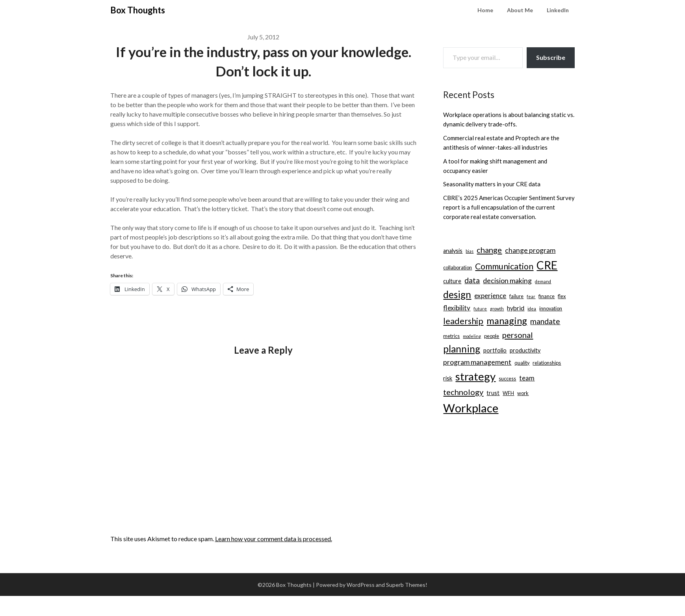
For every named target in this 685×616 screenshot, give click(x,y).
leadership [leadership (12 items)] (463, 321)
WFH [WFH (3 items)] (508, 393)
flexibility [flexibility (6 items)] (457, 308)
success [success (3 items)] (507, 379)
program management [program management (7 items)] (477, 362)
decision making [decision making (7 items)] (507, 281)
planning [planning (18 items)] (462, 349)
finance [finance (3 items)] (547, 296)
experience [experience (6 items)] (490, 296)
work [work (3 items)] (523, 393)
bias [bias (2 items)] (470, 251)
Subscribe (551, 57)
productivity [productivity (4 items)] (525, 350)
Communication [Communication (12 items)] (504, 266)
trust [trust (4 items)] (493, 393)
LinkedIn (558, 10)
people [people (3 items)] (492, 336)
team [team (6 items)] (527, 378)
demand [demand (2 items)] (543, 281)
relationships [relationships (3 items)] (547, 363)
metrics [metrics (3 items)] (451, 336)
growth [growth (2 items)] (497, 309)
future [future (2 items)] (480, 309)
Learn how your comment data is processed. (274, 539)
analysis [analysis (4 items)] (453, 251)
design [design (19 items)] (457, 294)
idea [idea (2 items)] (532, 309)
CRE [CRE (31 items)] (547, 265)
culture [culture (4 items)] (452, 281)
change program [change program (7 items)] (530, 250)
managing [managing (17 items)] (507, 321)
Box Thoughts (138, 10)
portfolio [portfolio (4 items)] (495, 350)
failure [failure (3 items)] (516, 296)
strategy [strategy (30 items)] (475, 376)
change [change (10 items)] (489, 250)
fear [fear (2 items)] (531, 296)
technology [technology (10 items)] (463, 392)
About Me (520, 10)
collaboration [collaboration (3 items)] (458, 267)
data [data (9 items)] (472, 280)
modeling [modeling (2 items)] (472, 336)
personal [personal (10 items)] (518, 335)
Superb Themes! (407, 585)
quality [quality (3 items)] (522, 363)
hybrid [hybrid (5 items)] (516, 308)
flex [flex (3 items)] (562, 296)
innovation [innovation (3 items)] (551, 308)
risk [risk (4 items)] (448, 378)
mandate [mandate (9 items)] (545, 321)
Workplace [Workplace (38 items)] (471, 408)
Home (485, 10)
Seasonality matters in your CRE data (492, 184)
